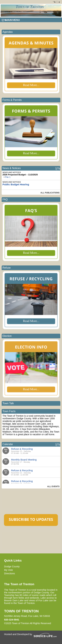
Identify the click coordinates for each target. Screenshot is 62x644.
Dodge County (12, 567)
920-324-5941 (12, 620)
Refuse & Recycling (22, 449)
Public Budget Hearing (16, 184)
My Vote (9, 570)
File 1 (8, 177)
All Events (53, 487)
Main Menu (11, 20)
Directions (10, 573)
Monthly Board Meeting (24, 460)
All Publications (50, 193)
